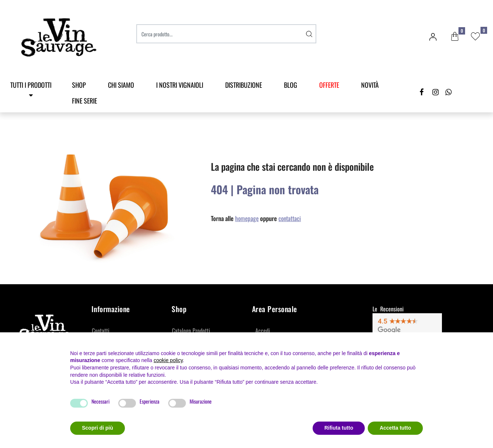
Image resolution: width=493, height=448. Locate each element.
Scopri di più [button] (98, 428)
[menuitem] (329, 85)
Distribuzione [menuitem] (244, 85)
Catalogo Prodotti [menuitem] (191, 330)
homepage (247, 218)
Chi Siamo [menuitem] (121, 85)
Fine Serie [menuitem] (84, 101)
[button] (309, 34)
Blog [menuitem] (291, 85)
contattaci (290, 218)
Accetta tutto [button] (395, 428)
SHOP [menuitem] (79, 85)
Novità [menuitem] (370, 85)
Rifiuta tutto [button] (339, 428)
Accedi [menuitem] (263, 330)
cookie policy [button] (168, 360)
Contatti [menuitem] (101, 330)
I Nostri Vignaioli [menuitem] (180, 85)
